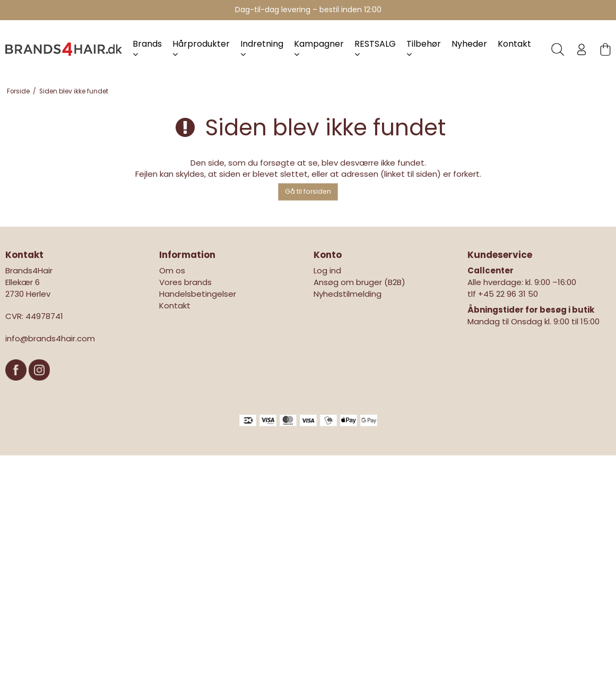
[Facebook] (17, 386)
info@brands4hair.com (50, 338)
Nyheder (469, 44)
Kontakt (514, 44)
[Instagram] (39, 386)
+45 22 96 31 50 (508, 294)
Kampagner (319, 48)
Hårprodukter (201, 48)
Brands (147, 48)
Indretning (262, 48)
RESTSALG (375, 48)
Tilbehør (424, 48)
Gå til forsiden (308, 191)
